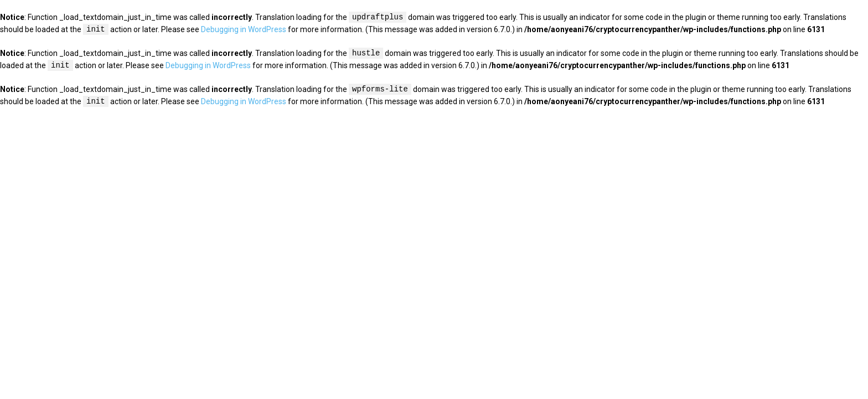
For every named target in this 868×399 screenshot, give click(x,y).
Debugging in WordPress (244, 30)
